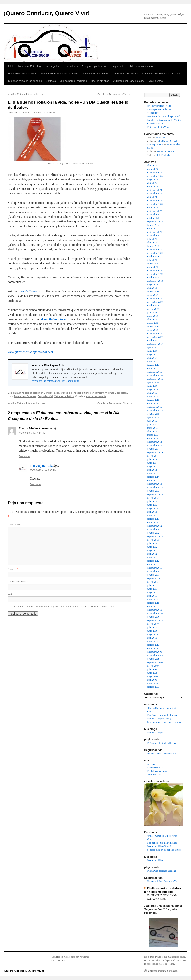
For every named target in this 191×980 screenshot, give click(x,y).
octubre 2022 (153, 218)
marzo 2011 (153, 599)
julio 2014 (152, 459)
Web (10, 594)
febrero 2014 (153, 477)
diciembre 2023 (155, 200)
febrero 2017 (153, 365)
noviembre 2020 (155, 253)
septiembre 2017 (155, 344)
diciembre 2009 (155, 652)
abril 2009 (152, 680)
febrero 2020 (153, 263)
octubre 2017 (153, 340)
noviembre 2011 (155, 571)
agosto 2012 (153, 540)
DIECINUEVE (163, 155)
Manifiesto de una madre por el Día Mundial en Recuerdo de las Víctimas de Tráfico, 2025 (165, 120)
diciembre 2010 (155, 610)
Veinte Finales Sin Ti (167, 151)
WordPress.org (154, 775)
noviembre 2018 (155, 302)
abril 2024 (152, 197)
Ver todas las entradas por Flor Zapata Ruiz (57, 381)
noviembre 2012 (155, 529)
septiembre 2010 (155, 620)
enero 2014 (153, 480)
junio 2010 (152, 631)
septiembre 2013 (155, 494)
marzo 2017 (153, 361)
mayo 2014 (153, 466)
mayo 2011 (153, 592)
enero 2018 (153, 330)
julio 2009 (152, 669)
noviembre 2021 (155, 235)
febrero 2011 (153, 603)
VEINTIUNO (154, 113)
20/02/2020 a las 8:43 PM (32, 433)
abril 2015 (152, 431)
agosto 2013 (153, 498)
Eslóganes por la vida (94, 66)
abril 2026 (152, 165)
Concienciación (52, 393)
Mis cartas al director (142, 66)
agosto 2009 (153, 666)
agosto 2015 (153, 417)
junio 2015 (152, 424)
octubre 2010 (153, 617)
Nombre (13, 569)
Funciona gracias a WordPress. (163, 971)
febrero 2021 (153, 246)
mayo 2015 (153, 428)
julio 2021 (152, 239)
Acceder (151, 764)
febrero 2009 (153, 687)
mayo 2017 (153, 354)
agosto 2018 (153, 309)
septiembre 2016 (155, 379)
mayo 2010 (153, 634)
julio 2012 (152, 543)
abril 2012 (152, 554)
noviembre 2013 (155, 487)
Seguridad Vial (45, 396)
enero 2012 (153, 564)
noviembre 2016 (155, 375)
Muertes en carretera (93, 393)
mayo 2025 (153, 179)
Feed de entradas (155, 768)
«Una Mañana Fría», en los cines (27, 94)
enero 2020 (153, 267)
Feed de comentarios (157, 771)
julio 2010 (152, 627)
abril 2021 (152, 242)
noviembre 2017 (155, 337)
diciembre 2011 (155, 568)
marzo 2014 (153, 473)
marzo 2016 (153, 396)
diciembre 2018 (155, 298)
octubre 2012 (153, 533)
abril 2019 (152, 288)
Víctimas (110, 393)
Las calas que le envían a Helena (161, 74)
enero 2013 (153, 522)
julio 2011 (152, 585)
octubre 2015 (153, 414)
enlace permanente (96, 396)
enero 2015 (153, 438)
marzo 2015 (153, 435)
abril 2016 (152, 393)
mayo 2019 (153, 284)
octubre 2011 (153, 575)
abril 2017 (152, 358)
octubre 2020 (153, 256)
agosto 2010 (153, 624)
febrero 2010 (153, 645)
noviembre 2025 (155, 176)
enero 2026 (153, 169)
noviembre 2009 (155, 655)
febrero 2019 (153, 291)
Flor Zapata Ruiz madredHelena (162, 715)
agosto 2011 (153, 582)
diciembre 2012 (155, 526)
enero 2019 (153, 295)
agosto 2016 (153, 382)
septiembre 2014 (155, 452)
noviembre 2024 (155, 193)
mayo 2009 (153, 676)
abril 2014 (152, 470)
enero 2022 (153, 228)
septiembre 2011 (155, 578)
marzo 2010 (153, 641)
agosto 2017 (153, 347)
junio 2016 (152, 386)
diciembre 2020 (155, 249)
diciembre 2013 (155, 484)
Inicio (11, 66)
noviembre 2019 (155, 274)
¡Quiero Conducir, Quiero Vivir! (47, 13)
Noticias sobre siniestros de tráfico (60, 74)
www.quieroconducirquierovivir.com (30, 352)
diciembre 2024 (155, 190)
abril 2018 (152, 319)
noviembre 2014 (155, 445)
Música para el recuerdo (73, 81)
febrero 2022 (153, 225)
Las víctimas (71, 66)
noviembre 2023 (155, 204)
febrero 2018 (153, 326)
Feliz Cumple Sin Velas (158, 127)
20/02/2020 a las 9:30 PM (43, 470)
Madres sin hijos (100, 81)
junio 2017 (152, 351)
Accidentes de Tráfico (126, 74)
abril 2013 (152, 512)
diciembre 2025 (155, 172)
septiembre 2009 (155, 662)
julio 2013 (152, 501)
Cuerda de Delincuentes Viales (115, 94)
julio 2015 (152, 421)
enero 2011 (153, 606)
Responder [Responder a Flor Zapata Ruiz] (35, 484)
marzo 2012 (153, 557)
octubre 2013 (153, 491)
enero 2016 (153, 403)
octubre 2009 (153, 659)
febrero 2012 (153, 561)
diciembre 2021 (155, 232)
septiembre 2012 (155, 536)
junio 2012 (152, 547)
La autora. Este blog (29, 66)
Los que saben (118, 66)
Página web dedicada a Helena (162, 743)
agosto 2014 (153, 456)
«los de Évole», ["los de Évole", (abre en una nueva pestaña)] (28, 291)
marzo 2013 (153, 515)
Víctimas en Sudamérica (97, 74)
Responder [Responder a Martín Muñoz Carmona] (24, 456)
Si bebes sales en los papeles (25, 81)
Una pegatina (52, 66)
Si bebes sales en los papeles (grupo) (164, 722)
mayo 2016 (153, 389)
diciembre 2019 (155, 270)
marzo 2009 (153, 683)
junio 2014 (152, 463)
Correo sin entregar (71, 393)
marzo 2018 (153, 323)
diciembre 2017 (155, 333)
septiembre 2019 (155, 281)
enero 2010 (153, 648)
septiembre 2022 (155, 221)
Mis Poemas (156, 81)
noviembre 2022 (155, 214)
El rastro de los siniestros (22, 74)
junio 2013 (152, 505)
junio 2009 (152, 673)
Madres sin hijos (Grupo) (159, 719)
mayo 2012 (153, 550)
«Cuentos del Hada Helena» (129, 81)
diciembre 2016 (155, 372)
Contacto (51, 81)
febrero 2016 (153, 400)
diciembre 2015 (155, 407)
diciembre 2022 (155, 211)
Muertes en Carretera (25, 396)
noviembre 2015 (155, 410)
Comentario (15, 525)
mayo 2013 (153, 508)
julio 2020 (152, 260)
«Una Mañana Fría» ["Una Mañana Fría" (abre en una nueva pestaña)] (54, 319)
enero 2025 (153, 186)
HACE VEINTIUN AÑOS (160, 106)
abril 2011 (152, 596)
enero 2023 (153, 207)
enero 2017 (153, 368)
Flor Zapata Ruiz (46, 113)
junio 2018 (152, 312)
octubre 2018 (153, 305)
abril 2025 (152, 183)
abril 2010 (152, 638)
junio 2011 (152, 589)
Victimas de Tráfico (64, 396)
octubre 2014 (153, 449)
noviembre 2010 (155, 613)
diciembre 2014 (155, 442)
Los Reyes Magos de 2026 (160, 109)
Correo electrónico (18, 582)
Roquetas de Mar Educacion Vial (163, 754)
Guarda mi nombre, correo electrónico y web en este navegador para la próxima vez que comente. (64, 607)
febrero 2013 (153, 519)
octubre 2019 (153, 277)
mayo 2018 (153, 316)
